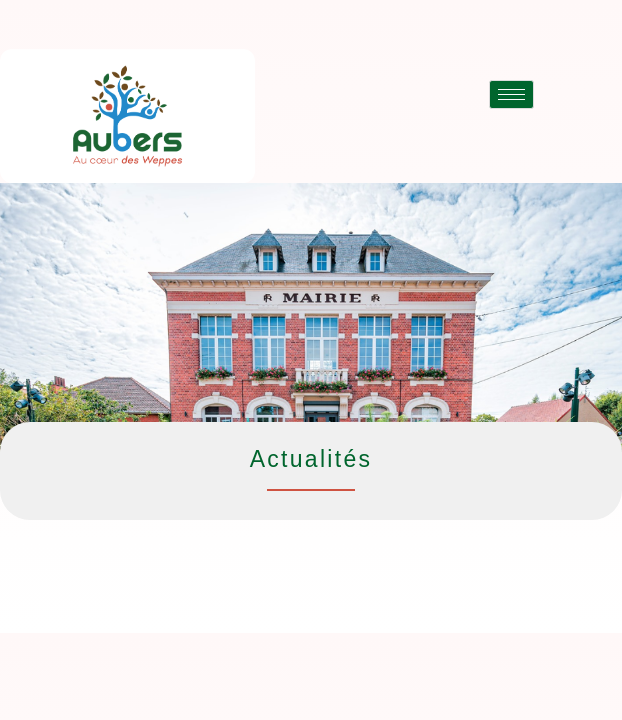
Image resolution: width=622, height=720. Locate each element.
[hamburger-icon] (511, 94)
